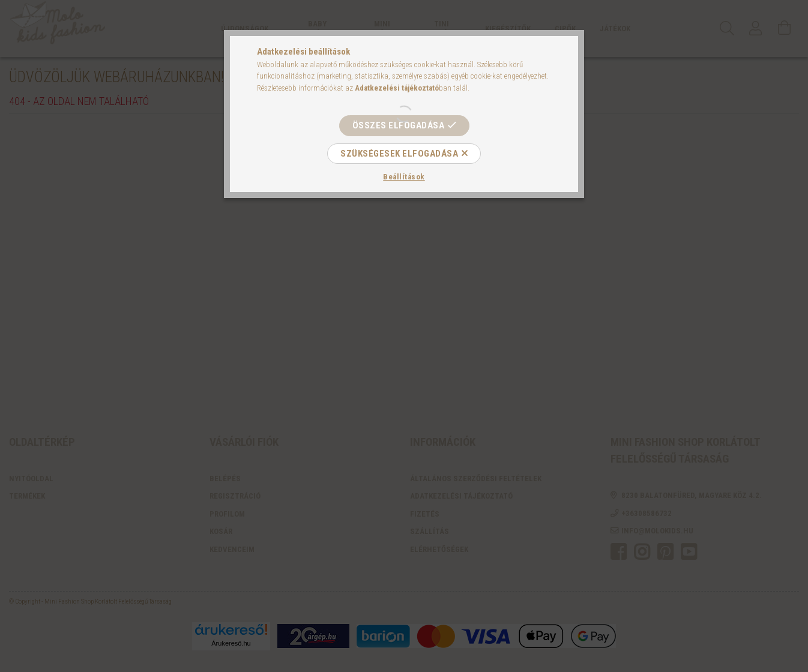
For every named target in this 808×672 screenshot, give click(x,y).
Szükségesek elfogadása (399, 154)
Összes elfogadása (399, 125)
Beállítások (404, 177)
